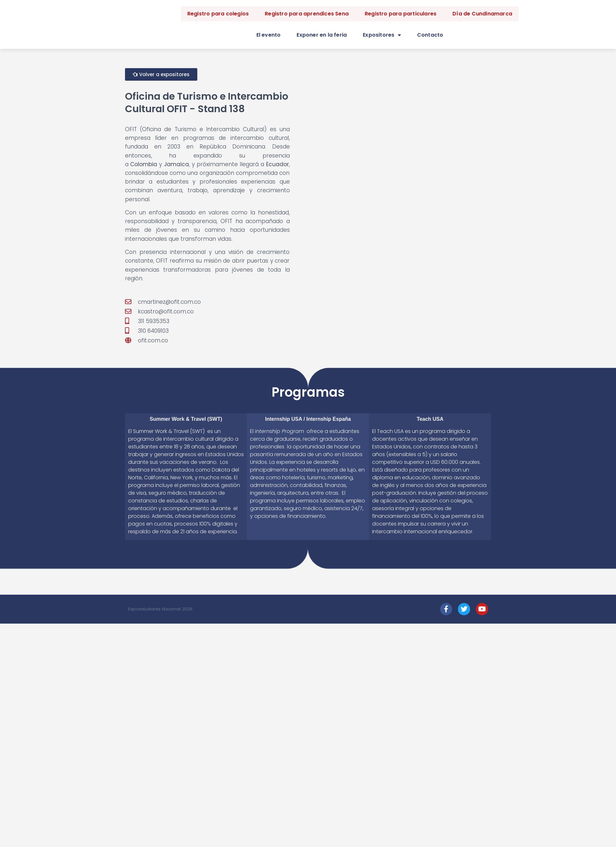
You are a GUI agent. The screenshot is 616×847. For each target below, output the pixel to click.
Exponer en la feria (322, 35)
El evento (269, 35)
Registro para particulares (401, 14)
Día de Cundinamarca (482, 14)
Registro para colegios (218, 14)
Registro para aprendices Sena (307, 14)
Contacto (430, 35)
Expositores (382, 35)
